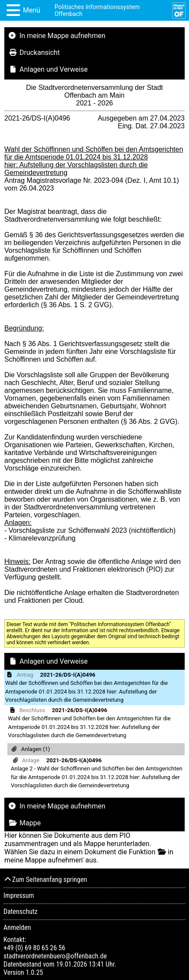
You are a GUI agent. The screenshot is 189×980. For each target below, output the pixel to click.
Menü (32, 10)
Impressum (19, 896)
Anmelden (17, 927)
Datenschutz (21, 912)
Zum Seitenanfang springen (45, 880)
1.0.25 (34, 972)
